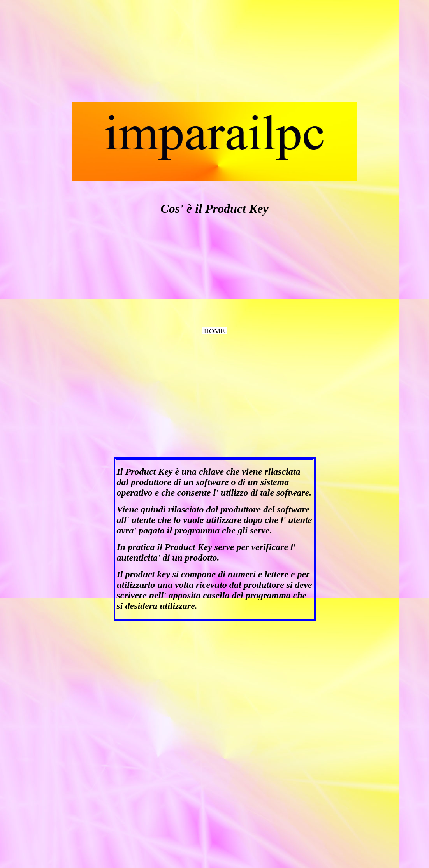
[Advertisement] (62, 52)
